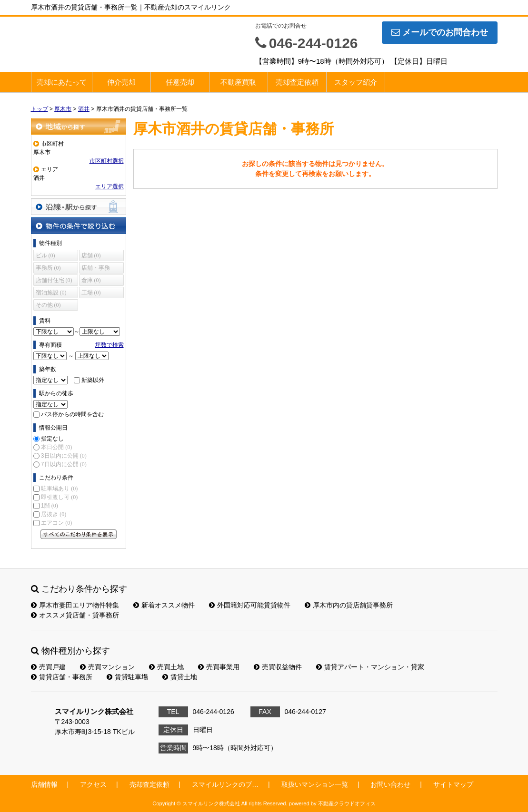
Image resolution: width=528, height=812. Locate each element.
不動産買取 (238, 82)
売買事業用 (219, 667)
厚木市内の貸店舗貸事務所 (349, 605)
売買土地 (166, 667)
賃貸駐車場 (127, 677)
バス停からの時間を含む (72, 414)
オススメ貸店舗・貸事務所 (75, 615)
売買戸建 (48, 667)
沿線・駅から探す (79, 207)
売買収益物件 (278, 667)
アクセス (93, 784)
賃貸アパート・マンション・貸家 (370, 667)
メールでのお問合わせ (440, 32)
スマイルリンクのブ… (225, 784)
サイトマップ (453, 784)
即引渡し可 (59, 497)
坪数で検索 (110, 345)
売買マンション (107, 667)
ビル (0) (45, 255)
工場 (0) (91, 293)
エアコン (56, 523)
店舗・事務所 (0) (96, 269)
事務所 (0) (48, 268)
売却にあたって (62, 82)
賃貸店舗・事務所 (62, 677)
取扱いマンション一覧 (315, 784)
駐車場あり (59, 489)
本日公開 (56, 447)
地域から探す (79, 126)
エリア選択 (110, 186)
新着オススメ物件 (164, 605)
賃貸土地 (180, 677)
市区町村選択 (107, 161)
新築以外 (93, 380)
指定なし (52, 439)
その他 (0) (48, 305)
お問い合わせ (390, 784)
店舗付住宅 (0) (54, 280)
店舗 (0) (91, 255)
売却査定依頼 (297, 82)
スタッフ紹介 (356, 82)
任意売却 (180, 82)
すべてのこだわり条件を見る (79, 534)
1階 (50, 506)
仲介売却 (121, 82)
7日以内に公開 (64, 464)
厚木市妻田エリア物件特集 (75, 605)
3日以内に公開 (64, 456)
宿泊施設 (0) (51, 293)
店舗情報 (44, 784)
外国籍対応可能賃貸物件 (250, 605)
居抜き (54, 514)
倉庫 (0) (91, 280)
